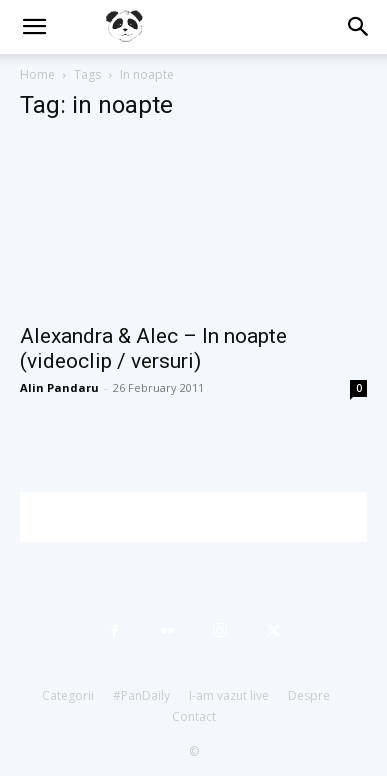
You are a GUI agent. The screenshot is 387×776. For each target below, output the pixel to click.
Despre (309, 695)
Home (37, 74)
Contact (194, 716)
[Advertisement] (203, 517)
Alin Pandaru (59, 387)
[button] (34, 27)
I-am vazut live (229, 695)
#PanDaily (141, 695)
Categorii (68, 695)
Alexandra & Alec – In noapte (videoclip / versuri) (153, 348)
